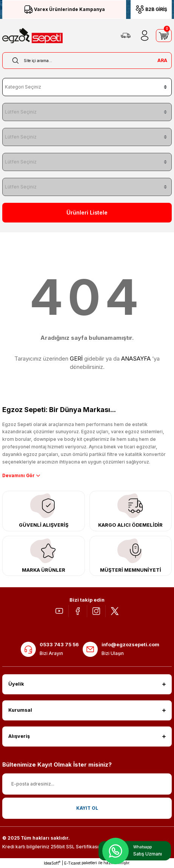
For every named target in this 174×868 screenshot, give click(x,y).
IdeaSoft (52, 863)
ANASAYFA (136, 359)
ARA (162, 60)
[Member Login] (145, 36)
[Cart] (164, 36)
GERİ (76, 359)
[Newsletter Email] (87, 784)
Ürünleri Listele (87, 212)
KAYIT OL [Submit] (87, 808)
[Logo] (32, 36)
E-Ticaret (72, 863)
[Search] (87, 61)
